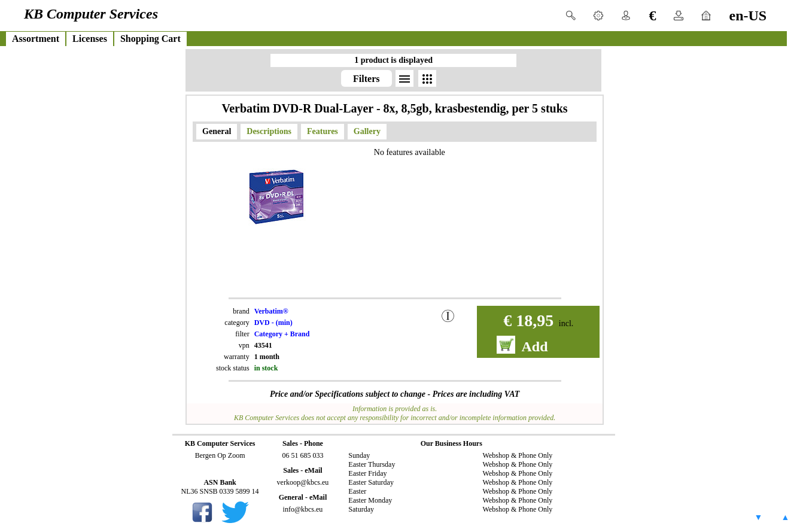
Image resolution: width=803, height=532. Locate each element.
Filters (366, 79)
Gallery (367, 131)
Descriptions (269, 131)
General (217, 131)
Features (323, 131)
